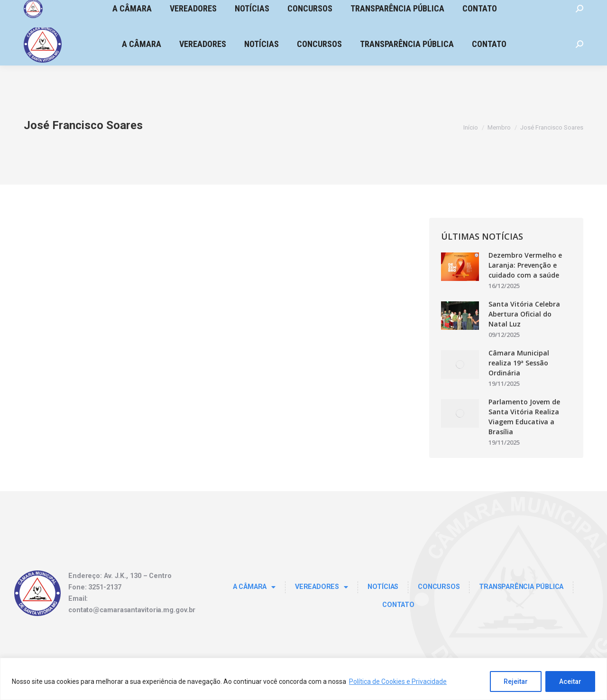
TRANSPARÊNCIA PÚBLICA (521, 587)
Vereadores (322, 587)
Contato (398, 605)
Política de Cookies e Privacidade (398, 681)
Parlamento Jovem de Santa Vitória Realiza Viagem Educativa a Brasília (524, 417)
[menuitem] (142, 44)
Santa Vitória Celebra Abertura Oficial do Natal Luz (524, 314)
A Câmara (254, 587)
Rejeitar (516, 681)
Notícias (383, 587)
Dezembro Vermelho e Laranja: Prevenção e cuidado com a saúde (525, 265)
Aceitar (570, 681)
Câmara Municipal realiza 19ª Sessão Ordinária (519, 363)
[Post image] (460, 267)
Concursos (439, 587)
